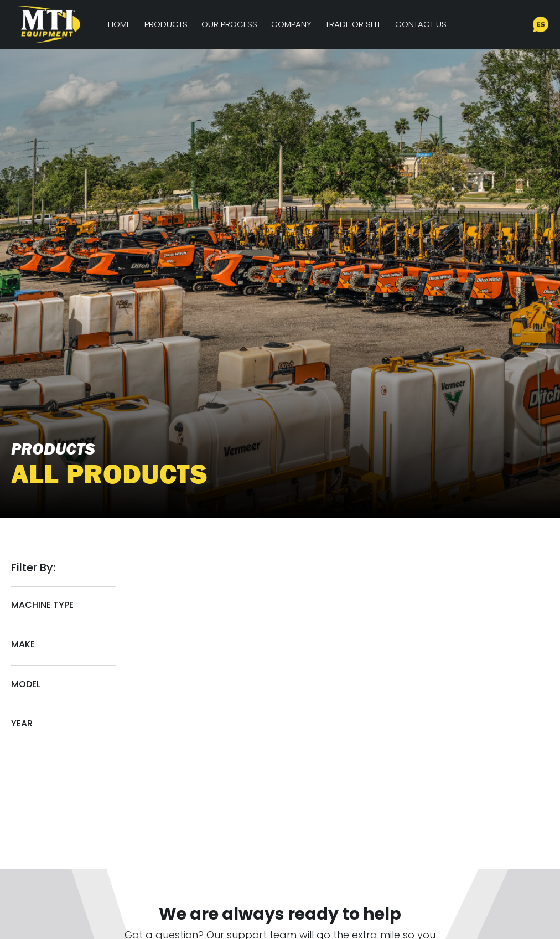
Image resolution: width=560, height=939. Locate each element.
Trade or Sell (353, 24)
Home (119, 24)
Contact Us (421, 24)
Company (291, 24)
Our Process (229, 24)
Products (166, 24)
